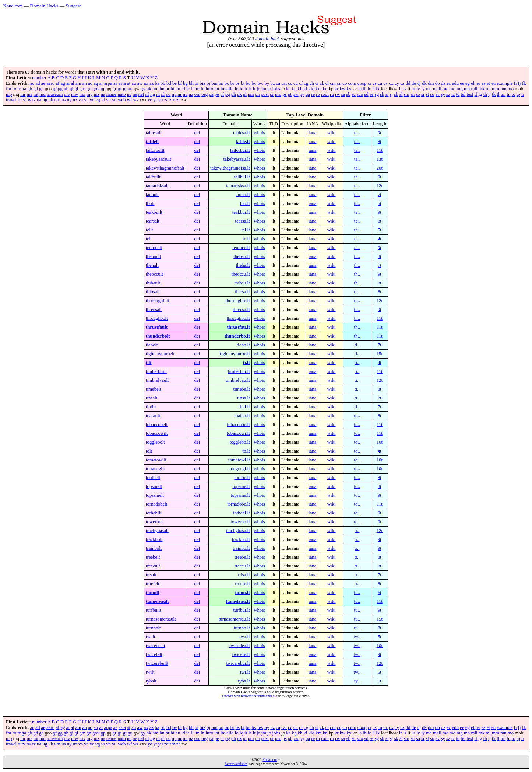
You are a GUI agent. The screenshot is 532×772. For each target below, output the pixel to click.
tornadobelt (156, 504)
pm (251, 94)
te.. (357, 212)
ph (234, 94)
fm (8, 89)
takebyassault (158, 159)
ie (188, 89)
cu (380, 83)
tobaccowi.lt (238, 433)
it (254, 89)
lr (401, 89)
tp (518, 94)
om (197, 94)
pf (222, 94)
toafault (153, 416)
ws (135, 100)
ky (349, 89)
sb (348, 94)
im (197, 89)
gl (76, 89)
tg (480, 94)
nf (147, 94)
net (141, 94)
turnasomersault (161, 619)
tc (453, 94)
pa (211, 94)
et (488, 83)
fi (515, 83)
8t (380, 142)
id (183, 89)
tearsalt (153, 221)
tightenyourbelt (160, 354)
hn (162, 89)
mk (482, 89)
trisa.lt (244, 575)
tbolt (150, 203)
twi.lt (245, 672)
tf (476, 94)
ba (157, 83)
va (81, 100)
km (318, 89)
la (360, 89)
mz (97, 94)
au (134, 83)
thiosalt (153, 292)
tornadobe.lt (238, 504)
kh (300, 89)
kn (325, 89)
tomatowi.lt (239, 460)
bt (243, 83)
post (265, 94)
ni (158, 94)
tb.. (357, 203)
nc (129, 94)
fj (519, 83)
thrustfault (157, 327)
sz (448, 94)
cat (284, 83)
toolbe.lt (242, 478)
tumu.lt (243, 593)
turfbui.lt (242, 610)
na (103, 94)
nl (163, 94)
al (72, 83)
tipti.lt (244, 407)
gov (96, 89)
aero (50, 83)
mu (42, 94)
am (78, 83)
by (267, 83)
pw (296, 94)
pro (278, 94)
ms (30, 94)
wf (130, 100)
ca (278, 83)
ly (423, 89)
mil (474, 89)
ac (32, 83)
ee (462, 83)
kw (343, 89)
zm (172, 100)
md (452, 89)
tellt (149, 230)
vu (114, 100)
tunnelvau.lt (238, 601)
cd (296, 83)
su (432, 94)
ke (288, 89)
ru (332, 94)
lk (378, 89)
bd (169, 83)
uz (75, 100)
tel (463, 94)
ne (135, 94)
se (372, 94)
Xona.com (13, 6)
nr (180, 94)
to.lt (246, 451)
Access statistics (236, 764)
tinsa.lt (243, 398)
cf (301, 83)
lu (413, 89)
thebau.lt (242, 256)
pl (245, 94)
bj (208, 83)
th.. (357, 256)
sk (396, 94)
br (232, 83)
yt (155, 100)
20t (380, 168)
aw (140, 83)
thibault (153, 283)
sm (407, 94)
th (485, 94)
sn (413, 94)
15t (380, 354)
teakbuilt (154, 212)
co (345, 83)
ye (150, 100)
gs (119, 89)
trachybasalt (157, 531)
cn (339, 83)
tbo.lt (245, 203)
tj (489, 94)
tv (24, 100)
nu (185, 94)
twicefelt (154, 654)
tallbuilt (153, 177)
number (39, 78)
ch (312, 83)
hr (168, 89)
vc (86, 100)
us (64, 100)
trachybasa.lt (238, 531)
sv (438, 94)
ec (449, 83)
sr (423, 94)
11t (380, 150)
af (57, 83)
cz (402, 83)
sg (377, 94)
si (387, 94)
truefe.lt (243, 584)
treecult (153, 566)
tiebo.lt (243, 345)
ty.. (357, 681)
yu (161, 100)
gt (125, 89)
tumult (153, 593)
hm (155, 89)
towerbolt (155, 522)
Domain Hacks (44, 6)
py (302, 94)
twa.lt (245, 637)
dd (408, 83)
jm (264, 89)
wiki (332, 133)
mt (36, 94)
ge (41, 89)
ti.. (357, 345)
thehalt (152, 265)
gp (103, 89)
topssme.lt (240, 495)
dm (431, 83)
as (115, 83)
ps (284, 94)
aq (96, 83)
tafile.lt (243, 142)
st (428, 94)
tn (508, 94)
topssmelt (155, 495)
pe (217, 94)
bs (238, 83)
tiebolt (152, 345)
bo (227, 83)
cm (333, 83)
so (418, 94)
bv (254, 83)
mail (437, 89)
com (352, 83)
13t (380, 159)
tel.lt (246, 230)
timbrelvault (157, 380)
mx (82, 94)
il (192, 89)
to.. (357, 416)
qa (308, 94)
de (414, 83)
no (168, 94)
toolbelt (153, 478)
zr (178, 100)
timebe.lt (242, 389)
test (470, 94)
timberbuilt (156, 371)
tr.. (357, 531)
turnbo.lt (242, 628)
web (122, 100)
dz (443, 83)
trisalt (151, 575)
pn (258, 94)
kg (294, 89)
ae (43, 83)
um (57, 100)
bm (214, 83)
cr (370, 83)
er (478, 83)
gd (36, 89)
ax (146, 83)
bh (191, 83)
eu (493, 83)
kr (337, 89)
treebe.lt (242, 557)
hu (178, 89)
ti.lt (246, 363)
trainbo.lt (241, 548)
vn (108, 100)
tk (494, 94)
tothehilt (154, 513)
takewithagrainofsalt (165, 168)
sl (401, 94)
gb (30, 89)
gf (55, 89)
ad (38, 83)
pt (290, 94)
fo (14, 89)
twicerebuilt (157, 663)
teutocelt (154, 248)
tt (19, 100)
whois (259, 133)
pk (239, 94)
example (505, 83)
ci (317, 83)
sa (343, 94)
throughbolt (157, 318)
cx (391, 83)
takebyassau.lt (237, 159)
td (458, 94)
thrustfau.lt (239, 327)
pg (228, 94)
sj (392, 94)
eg (468, 83)
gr (115, 89)
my (89, 94)
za (166, 100)
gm (82, 89)
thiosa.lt (242, 292)
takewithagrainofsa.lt (230, 168)
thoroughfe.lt (237, 301)
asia (122, 83)
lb (364, 89)
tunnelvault (157, 601)
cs (375, 83)
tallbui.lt (242, 177)
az (152, 83)
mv (67, 94)
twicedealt (156, 646)
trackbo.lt (241, 539)
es (484, 83)
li (374, 89)
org (205, 94)
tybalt (151, 681)
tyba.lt (244, 681)
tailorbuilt (155, 150)
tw (29, 100)
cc (290, 83)
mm (496, 89)
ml (488, 89)
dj (419, 83)
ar (101, 83)
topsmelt (154, 486)
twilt (150, 672)
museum (55, 94)
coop (362, 83)
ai (68, 83)
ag (63, 83)
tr (523, 94)
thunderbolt (158, 336)
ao (90, 83)
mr (23, 94)
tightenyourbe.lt (235, 354)
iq (242, 89)
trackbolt (154, 539)
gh (66, 89)
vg (98, 100)
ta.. (357, 133)
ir (246, 89)
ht (172, 89)
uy (69, 100)
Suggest (73, 6)
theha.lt (243, 265)
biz (202, 83)
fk (524, 83)
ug (45, 100)
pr (272, 94)
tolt (149, 451)
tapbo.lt (243, 195)
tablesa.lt (242, 133)
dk (424, 83)
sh (382, 94)
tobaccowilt (157, 433)
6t (380, 593)
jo (269, 89)
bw (260, 83)
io (237, 89)
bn (221, 83)
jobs (276, 89)
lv (418, 89)
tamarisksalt (157, 186)
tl (498, 94)
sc (354, 94)
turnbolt (153, 628)
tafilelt (152, 142)
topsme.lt (241, 486)
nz (191, 94)
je (258, 89)
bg (185, 83)
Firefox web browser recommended (248, 696)
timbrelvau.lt (238, 380)
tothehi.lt (242, 513)
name (112, 94)
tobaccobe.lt (239, 425)
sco (360, 94)
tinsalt (152, 398)
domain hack (267, 39)
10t (380, 442)
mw (75, 94)
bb (163, 83)
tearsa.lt (243, 221)
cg (306, 83)
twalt (151, 637)
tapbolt (152, 195)
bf (180, 83)
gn (89, 89)
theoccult (154, 274)
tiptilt (151, 407)
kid (311, 89)
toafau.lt (242, 416)
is (250, 89)
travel (11, 100)
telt (149, 239)
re (313, 94)
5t (380, 203)
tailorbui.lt (240, 150)
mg (459, 89)
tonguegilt (155, 469)
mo (511, 89)
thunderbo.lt (237, 336)
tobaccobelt (157, 425)
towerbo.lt (240, 522)
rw (338, 94)
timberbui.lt (239, 371)
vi (103, 100)
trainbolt (154, 548)
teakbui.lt (241, 212)
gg (60, 89)
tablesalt (154, 133)
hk (149, 89)
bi (197, 83)
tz (34, 100)
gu (130, 89)
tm (503, 94)
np (174, 94)
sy (443, 94)
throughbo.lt (238, 318)
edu (455, 83)
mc (445, 89)
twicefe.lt (241, 654)
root (325, 94)
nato (122, 94)
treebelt (153, 557)
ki (306, 89)
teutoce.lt (241, 248)
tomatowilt (156, 460)
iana (312, 133)
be (175, 83)
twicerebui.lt (238, 663)
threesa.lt (241, 310)
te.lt (246, 239)
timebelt (154, 389)
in (202, 89)
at (129, 83)
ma (429, 89)
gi (71, 89)
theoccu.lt (241, 274)
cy (397, 83)
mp (9, 94)
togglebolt (155, 442)
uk (51, 100)
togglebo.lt (240, 442)
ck (322, 83)
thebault (153, 256)
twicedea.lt (240, 646)
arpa (108, 83)
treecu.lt (242, 566)
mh (467, 89)
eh (473, 83)
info (209, 89)
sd (366, 94)
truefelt (153, 584)
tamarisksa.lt (238, 186)
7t (380, 195)
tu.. (357, 593)
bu (248, 83)
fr (19, 89)
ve (92, 100)
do (438, 83)
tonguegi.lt (240, 469)
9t (380, 133)
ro (318, 94)
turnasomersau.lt (234, 619)
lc (369, 89)
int (217, 89)
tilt (149, 363)
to (514, 94)
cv (385, 83)
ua (39, 100)
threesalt (154, 310)
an (85, 83)
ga (24, 89)
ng (153, 94)
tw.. (357, 637)
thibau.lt (242, 283)
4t (380, 239)
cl (327, 83)
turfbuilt (154, 610)
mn (503, 89)
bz (272, 83)
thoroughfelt (157, 301)
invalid (227, 89)
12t (380, 186)
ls (405, 89)
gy (143, 89)
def (197, 133)
